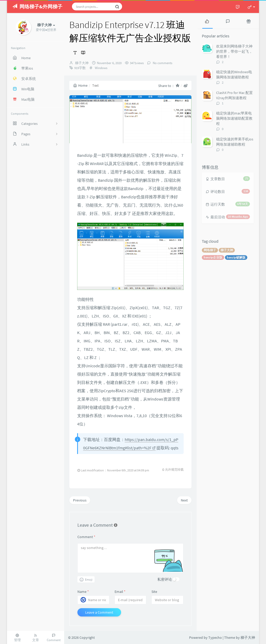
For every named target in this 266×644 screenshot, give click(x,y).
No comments (162, 63)
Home (80, 85)
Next (184, 500)
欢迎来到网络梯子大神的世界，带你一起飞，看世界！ (234, 51)
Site (154, 592)
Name (83, 592)
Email (120, 592)
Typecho (215, 638)
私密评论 (165, 579)
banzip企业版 (213, 257)
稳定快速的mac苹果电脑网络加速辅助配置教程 (234, 118)
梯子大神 (82, 63)
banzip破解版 (236, 257)
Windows (101, 68)
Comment (86, 537)
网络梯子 (210, 250)
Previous (80, 500)
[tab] (207, 21)
